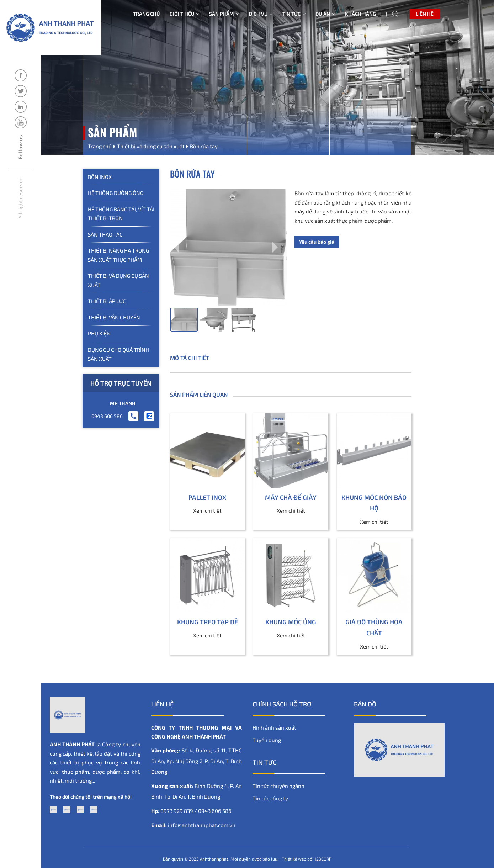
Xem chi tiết (207, 510)
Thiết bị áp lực (107, 301)
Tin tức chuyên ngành (278, 786)
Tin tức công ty (270, 798)
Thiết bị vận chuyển (114, 317)
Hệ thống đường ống (116, 193)
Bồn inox (100, 177)
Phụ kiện (99, 333)
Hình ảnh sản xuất (274, 727)
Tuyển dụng (267, 740)
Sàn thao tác (105, 234)
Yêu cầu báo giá (317, 242)
